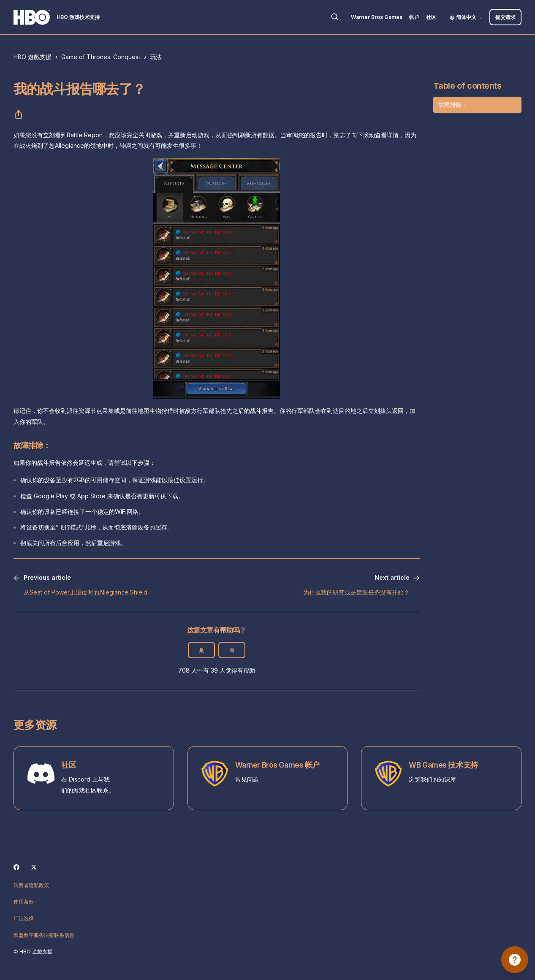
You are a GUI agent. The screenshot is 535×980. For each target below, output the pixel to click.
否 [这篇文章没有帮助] (232, 650)
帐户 (414, 17)
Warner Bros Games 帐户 (277, 765)
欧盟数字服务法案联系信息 (44, 935)
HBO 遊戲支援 (33, 57)
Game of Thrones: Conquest (101, 57)
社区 (431, 17)
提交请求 (505, 17)
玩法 (156, 57)
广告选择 (24, 918)
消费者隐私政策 (31, 885)
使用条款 (24, 902)
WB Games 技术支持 (443, 765)
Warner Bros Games (377, 17)
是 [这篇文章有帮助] (201, 650)
